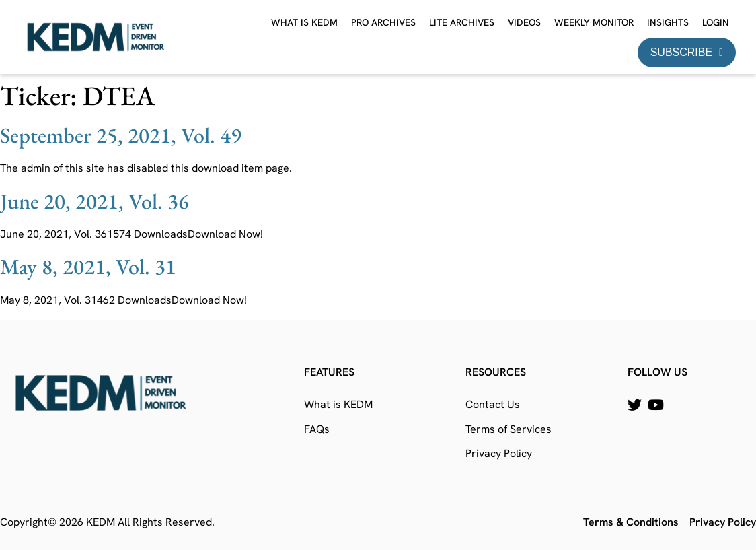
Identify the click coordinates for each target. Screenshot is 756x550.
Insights (668, 22)
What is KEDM (304, 22)
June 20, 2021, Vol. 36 (95, 201)
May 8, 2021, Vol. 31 (88, 267)
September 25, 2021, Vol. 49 (121, 135)
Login (716, 22)
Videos (524, 22)
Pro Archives (383, 22)
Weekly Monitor (594, 22)
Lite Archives (462, 22)
